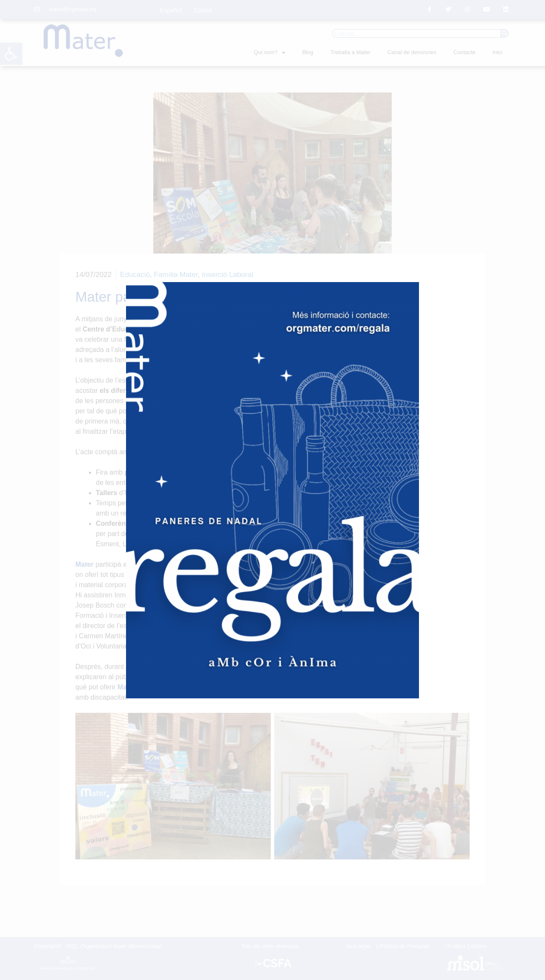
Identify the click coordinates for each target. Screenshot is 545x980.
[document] (272, 490)
